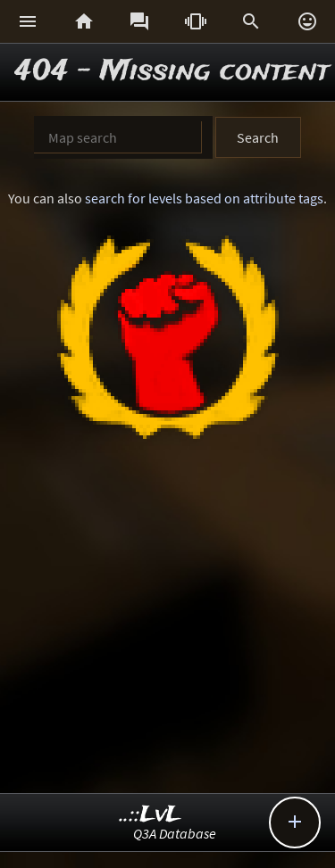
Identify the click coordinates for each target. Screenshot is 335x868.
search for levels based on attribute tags (204, 198)
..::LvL (151, 815)
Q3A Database (175, 833)
